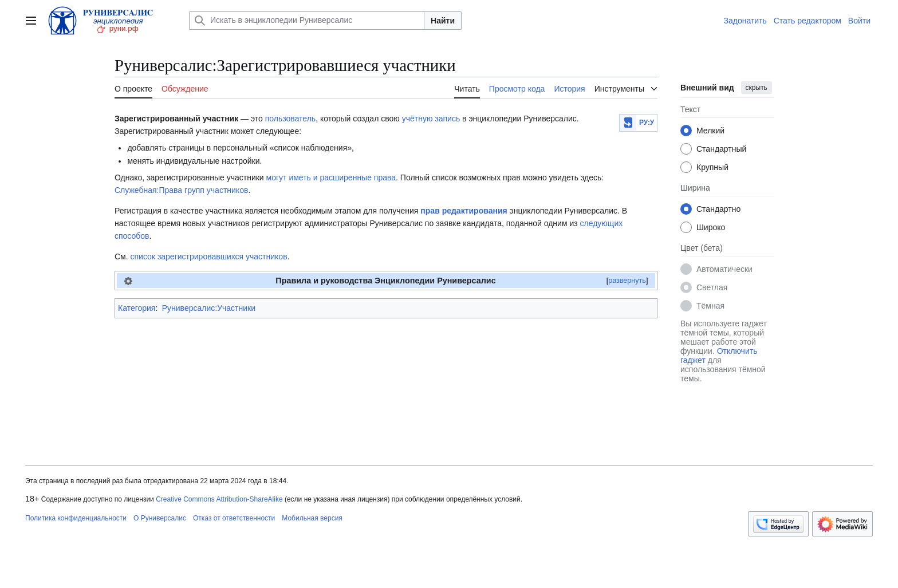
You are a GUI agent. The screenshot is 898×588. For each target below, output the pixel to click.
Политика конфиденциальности (76, 518)
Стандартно (718, 209)
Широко (711, 227)
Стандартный (721, 149)
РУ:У (647, 123)
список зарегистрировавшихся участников (209, 256)
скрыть (757, 88)
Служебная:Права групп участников (181, 190)
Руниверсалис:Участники (209, 308)
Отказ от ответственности (234, 518)
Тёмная (710, 306)
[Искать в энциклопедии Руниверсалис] (307, 21)
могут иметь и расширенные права (331, 177)
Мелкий (710, 131)
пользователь (290, 119)
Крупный (712, 167)
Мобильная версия (312, 518)
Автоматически (724, 269)
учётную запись (431, 119)
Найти (443, 21)
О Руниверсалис (160, 518)
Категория (137, 308)
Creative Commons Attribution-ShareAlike (219, 499)
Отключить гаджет (719, 356)
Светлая (712, 287)
